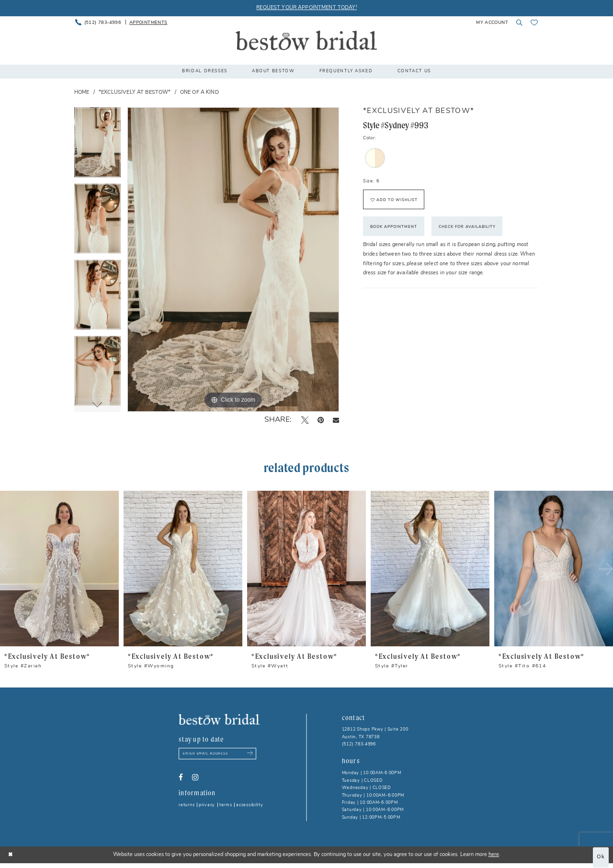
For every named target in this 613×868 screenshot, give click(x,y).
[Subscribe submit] (250, 754)
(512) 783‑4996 (359, 744)
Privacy (207, 805)
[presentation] (59, 569)
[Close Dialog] (11, 855)
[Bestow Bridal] (306, 40)
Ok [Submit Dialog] (601, 857)
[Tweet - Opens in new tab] (305, 420)
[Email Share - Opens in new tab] (336, 420)
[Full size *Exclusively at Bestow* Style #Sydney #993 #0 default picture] (233, 259)
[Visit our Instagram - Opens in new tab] (195, 778)
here (494, 855)
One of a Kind (199, 93)
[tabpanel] (97, 145)
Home (82, 93)
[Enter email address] (217, 754)
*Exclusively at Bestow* (135, 93)
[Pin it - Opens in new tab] (321, 420)
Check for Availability (467, 227)
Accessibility (250, 805)
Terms (226, 805)
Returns (187, 805)
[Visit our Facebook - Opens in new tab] (181, 778)
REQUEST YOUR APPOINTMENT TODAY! (306, 8)
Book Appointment (394, 227)
